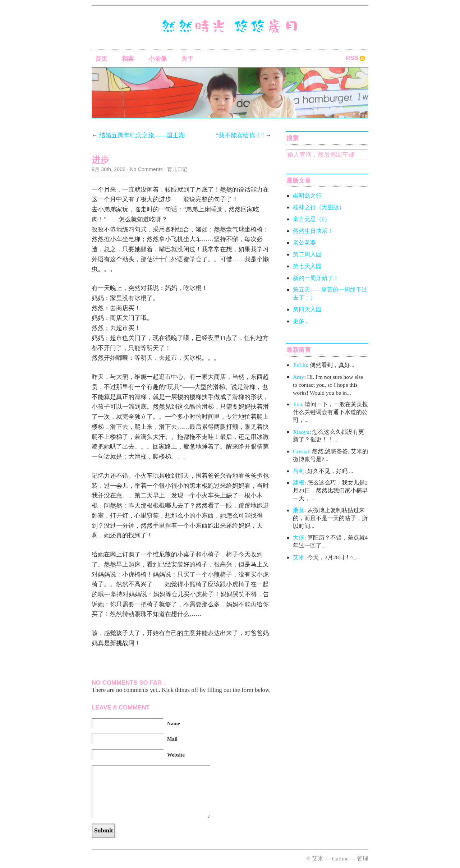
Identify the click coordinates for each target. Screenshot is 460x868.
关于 (187, 59)
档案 (128, 59)
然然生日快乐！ (313, 231)
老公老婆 (304, 242)
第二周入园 (307, 254)
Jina (297, 404)
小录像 (158, 59)
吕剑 (299, 471)
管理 (363, 858)
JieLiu (300, 365)
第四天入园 (307, 309)
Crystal (301, 451)
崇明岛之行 (307, 196)
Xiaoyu (301, 432)
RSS (352, 58)
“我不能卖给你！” (240, 135)
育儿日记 (177, 169)
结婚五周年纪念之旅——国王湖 (142, 135)
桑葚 (299, 510)
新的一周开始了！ (316, 278)
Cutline (340, 858)
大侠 (299, 538)
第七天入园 (307, 266)
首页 (101, 59)
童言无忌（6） (312, 219)
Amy (298, 377)
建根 (299, 483)
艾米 (299, 557)
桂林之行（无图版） (319, 207)
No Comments (146, 169)
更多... (301, 321)
